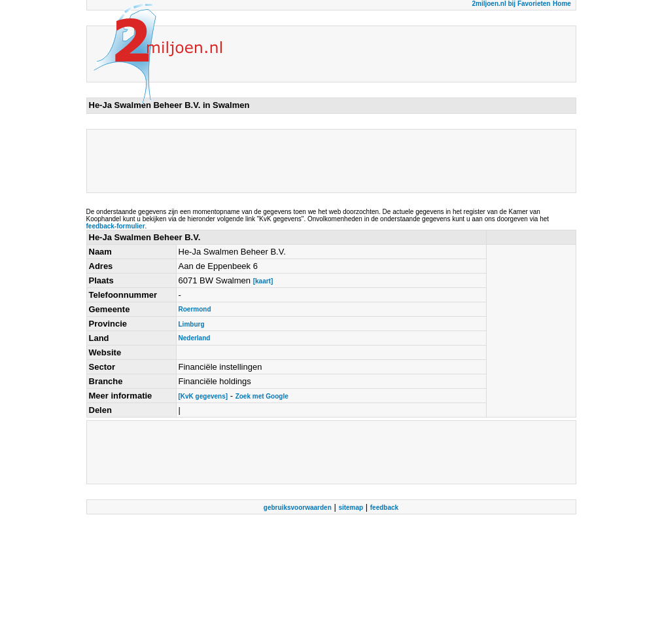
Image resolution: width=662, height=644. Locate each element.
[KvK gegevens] (203, 396)
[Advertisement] (327, 161)
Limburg (192, 324)
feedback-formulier (116, 226)
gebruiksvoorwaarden (298, 508)
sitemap (351, 508)
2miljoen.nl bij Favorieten (511, 4)
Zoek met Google (262, 396)
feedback (384, 508)
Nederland (195, 338)
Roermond (195, 309)
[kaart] (263, 281)
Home (562, 4)
